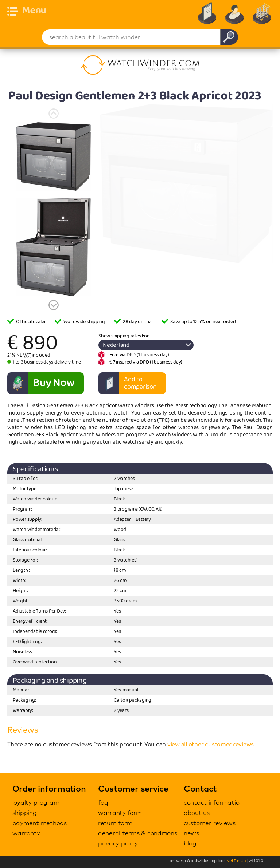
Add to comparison (140, 383)
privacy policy (118, 843)
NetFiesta (236, 861)
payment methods (40, 823)
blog (190, 843)
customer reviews (210, 823)
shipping (25, 812)
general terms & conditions (138, 833)
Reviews (23, 730)
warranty (26, 833)
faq (103, 802)
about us (197, 812)
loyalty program (36, 802)
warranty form (120, 812)
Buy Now (53, 383)
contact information (213, 802)
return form (115, 823)
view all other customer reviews (211, 745)
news (191, 833)
